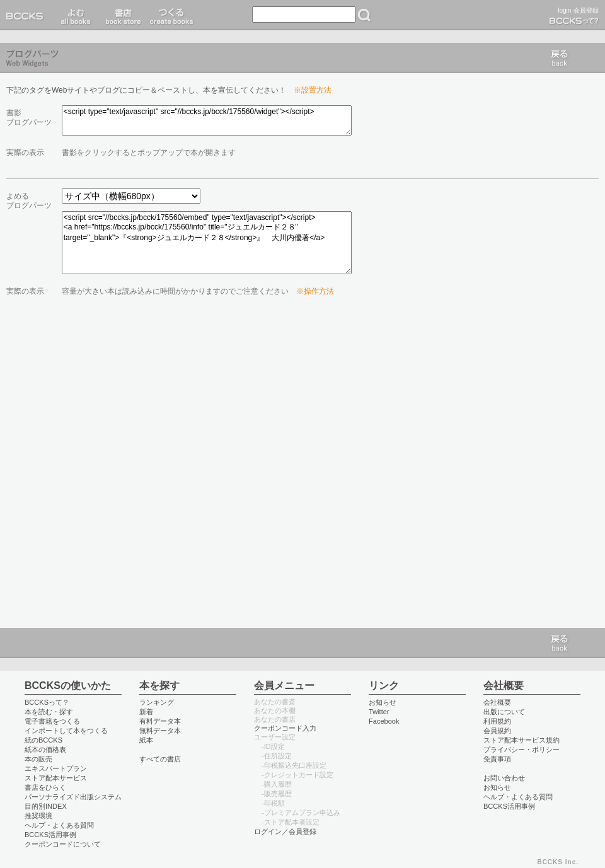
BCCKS (27, 15)
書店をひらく (45, 787)
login (564, 10)
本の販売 (38, 759)
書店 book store (121, 15)
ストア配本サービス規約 (521, 740)
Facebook (384, 721)
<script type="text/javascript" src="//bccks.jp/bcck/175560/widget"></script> (207, 120)
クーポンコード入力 (285, 728)
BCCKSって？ (47, 702)
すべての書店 (160, 759)
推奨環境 (38, 816)
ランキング (157, 702)
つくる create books (171, 15)
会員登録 (586, 10)
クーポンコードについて (63, 844)
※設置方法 (313, 90)
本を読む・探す (49, 712)
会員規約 (497, 731)
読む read (76, 15)
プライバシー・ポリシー (521, 749)
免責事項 (497, 759)
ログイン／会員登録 (285, 831)
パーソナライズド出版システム (73, 797)
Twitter (379, 712)
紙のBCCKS (43, 740)
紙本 (146, 740)
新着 (146, 712)
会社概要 (497, 702)
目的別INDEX (46, 806)
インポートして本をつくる (66, 731)
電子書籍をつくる (52, 721)
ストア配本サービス (56, 778)
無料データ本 (160, 731)
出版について (504, 712)
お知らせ (383, 702)
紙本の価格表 (45, 749)
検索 (364, 15)
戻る (560, 58)
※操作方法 (315, 291)
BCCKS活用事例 (50, 835)
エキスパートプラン (56, 768)
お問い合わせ (504, 778)
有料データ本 (160, 721)
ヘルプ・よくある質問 (59, 825)
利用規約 (497, 721)
